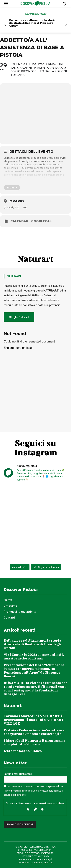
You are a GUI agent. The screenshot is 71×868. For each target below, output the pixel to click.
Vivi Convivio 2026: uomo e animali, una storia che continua (34, 656)
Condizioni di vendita (30, 863)
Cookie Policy (43, 859)
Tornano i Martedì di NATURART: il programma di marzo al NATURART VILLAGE (34, 720)
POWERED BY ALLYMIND (36, 856)
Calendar (19, 221)
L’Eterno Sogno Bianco (23, 751)
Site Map (48, 863)
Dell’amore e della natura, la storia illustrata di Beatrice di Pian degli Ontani (32, 23)
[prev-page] (5, 25)
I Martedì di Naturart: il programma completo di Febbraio (34, 742)
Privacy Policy (27, 859)
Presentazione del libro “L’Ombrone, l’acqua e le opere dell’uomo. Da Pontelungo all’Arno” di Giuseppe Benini (35, 671)
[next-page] (66, 25)
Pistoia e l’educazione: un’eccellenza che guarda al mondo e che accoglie (34, 732)
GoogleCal (41, 221)
